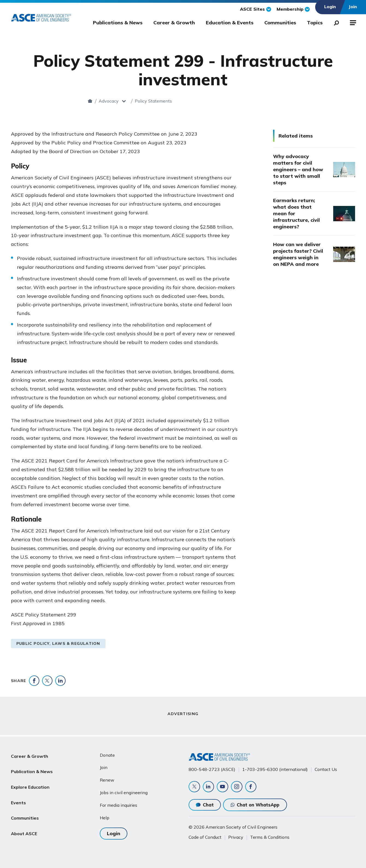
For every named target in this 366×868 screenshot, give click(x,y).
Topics (315, 23)
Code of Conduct (205, 837)
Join (104, 766)
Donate (107, 754)
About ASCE (24, 819)
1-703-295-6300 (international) (275, 768)
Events (18, 793)
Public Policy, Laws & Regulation (58, 643)
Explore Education (30, 780)
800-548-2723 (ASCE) (212, 768)
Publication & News (32, 767)
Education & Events (230, 23)
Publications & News (118, 23)
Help (105, 817)
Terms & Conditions (270, 837)
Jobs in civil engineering (124, 791)
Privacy (236, 837)
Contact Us (326, 768)
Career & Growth (174, 23)
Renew (107, 779)
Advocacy (162, 101)
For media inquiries (118, 804)
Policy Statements (207, 101)
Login (114, 832)
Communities (280, 23)
